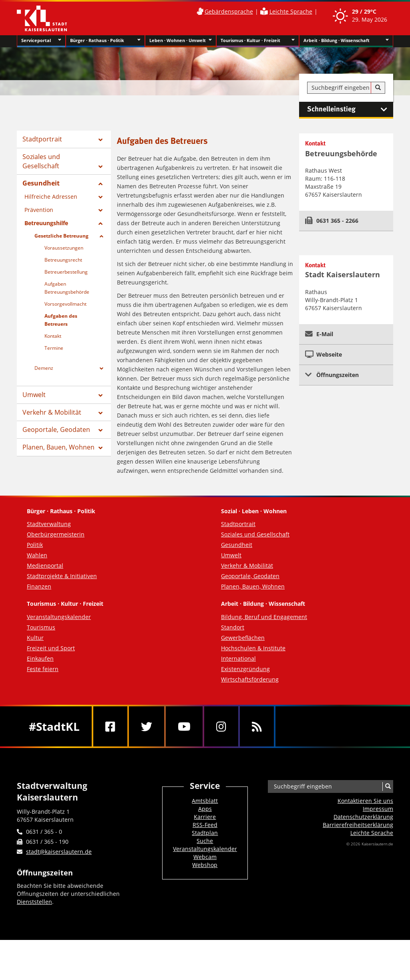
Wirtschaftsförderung (250, 679)
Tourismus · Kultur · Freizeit (258, 40)
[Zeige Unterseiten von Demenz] (101, 369)
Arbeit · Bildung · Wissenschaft (346, 40)
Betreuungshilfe (46, 223)
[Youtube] (184, 726)
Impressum (378, 809)
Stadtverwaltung (49, 524)
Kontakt (53, 336)
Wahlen (37, 555)
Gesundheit (41, 183)
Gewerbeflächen (243, 638)
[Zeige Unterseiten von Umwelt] (100, 395)
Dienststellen (34, 902)
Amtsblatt (205, 801)
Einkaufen (40, 658)
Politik (35, 545)
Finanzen (39, 586)
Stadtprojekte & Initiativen (62, 576)
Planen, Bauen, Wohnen (58, 447)
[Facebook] (110, 726)
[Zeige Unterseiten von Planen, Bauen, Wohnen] (100, 448)
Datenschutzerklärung (363, 817)
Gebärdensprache (229, 11)
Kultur (35, 638)
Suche (205, 841)
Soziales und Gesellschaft (41, 161)
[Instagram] (221, 726)
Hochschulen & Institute (253, 648)
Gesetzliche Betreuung (61, 236)
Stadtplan (205, 833)
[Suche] (378, 88)
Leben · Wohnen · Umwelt (181, 40)
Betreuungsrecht (63, 260)
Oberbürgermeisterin (56, 534)
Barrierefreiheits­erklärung (358, 825)
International (238, 658)
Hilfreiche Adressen (51, 197)
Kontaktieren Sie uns (365, 801)
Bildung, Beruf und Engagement (264, 617)
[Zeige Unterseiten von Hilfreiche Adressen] (100, 197)
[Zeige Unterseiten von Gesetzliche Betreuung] (101, 236)
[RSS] (257, 726)
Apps (205, 809)
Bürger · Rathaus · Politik (105, 40)
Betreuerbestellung (66, 272)
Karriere (205, 817)
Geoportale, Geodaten (56, 430)
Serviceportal (41, 40)
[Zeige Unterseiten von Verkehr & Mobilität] (100, 413)
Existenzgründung (245, 669)
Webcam (205, 857)
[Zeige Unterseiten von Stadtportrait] (100, 140)
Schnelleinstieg (350, 109)
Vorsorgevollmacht (65, 304)
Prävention (39, 210)
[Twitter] (147, 726)
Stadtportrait (42, 139)
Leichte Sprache (291, 11)
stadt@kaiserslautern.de (59, 852)
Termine (54, 348)
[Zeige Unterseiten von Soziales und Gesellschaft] (100, 167)
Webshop (205, 865)
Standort (233, 627)
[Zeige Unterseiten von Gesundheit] (100, 184)
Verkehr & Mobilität (52, 412)
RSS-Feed (205, 825)
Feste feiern (43, 669)
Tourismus (41, 627)
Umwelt (34, 395)
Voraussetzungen (64, 248)
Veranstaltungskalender (59, 617)
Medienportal (45, 566)
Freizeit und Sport (51, 648)
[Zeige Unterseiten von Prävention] (100, 210)
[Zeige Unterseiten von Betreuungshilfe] (100, 224)
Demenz (44, 368)
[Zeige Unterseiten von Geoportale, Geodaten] (100, 430)
